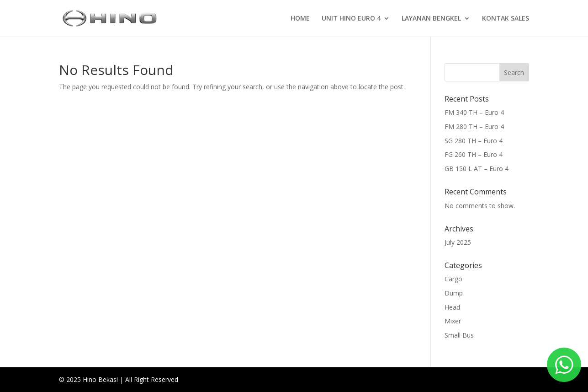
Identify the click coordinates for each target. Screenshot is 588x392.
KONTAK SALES (506, 19)
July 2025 (458, 242)
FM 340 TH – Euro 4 (474, 112)
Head (452, 307)
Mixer (453, 321)
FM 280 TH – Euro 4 (474, 126)
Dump (454, 293)
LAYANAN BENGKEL (431, 19)
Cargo (453, 279)
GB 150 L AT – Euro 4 (477, 169)
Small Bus (459, 335)
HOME (300, 19)
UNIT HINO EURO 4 (351, 19)
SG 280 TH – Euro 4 (474, 141)
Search (514, 72)
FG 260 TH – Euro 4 (474, 154)
